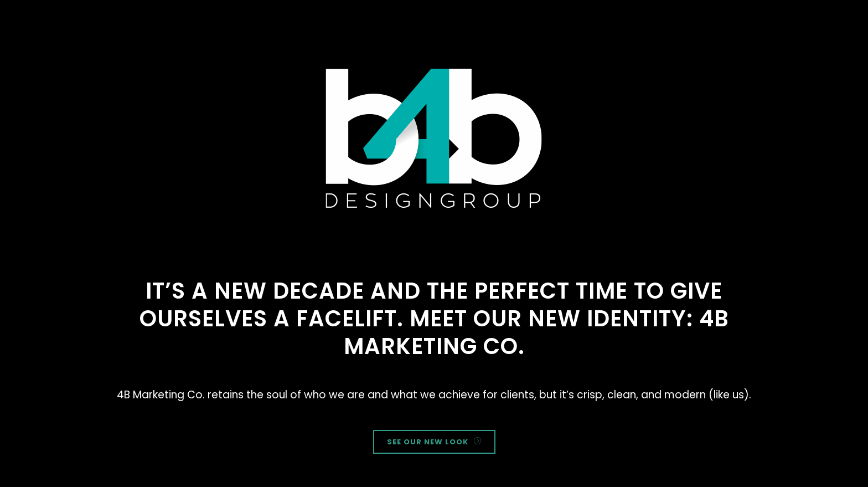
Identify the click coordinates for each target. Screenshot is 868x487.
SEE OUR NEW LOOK (434, 442)
